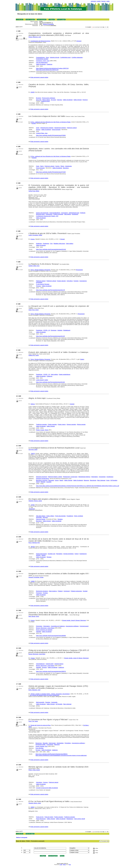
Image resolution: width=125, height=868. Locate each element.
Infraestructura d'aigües (47, 128)
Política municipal (58, 214)
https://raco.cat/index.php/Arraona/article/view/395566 (51, 636)
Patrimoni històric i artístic (55, 477)
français (103, 1)
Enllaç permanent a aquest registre (39, 77)
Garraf (38, 482)
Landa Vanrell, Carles (42, 380)
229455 (32, 92)
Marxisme (57, 744)
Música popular (81, 424)
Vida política (68, 214)
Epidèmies (39, 244)
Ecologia (76, 281)
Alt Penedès (114, 480)
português (93, 1)
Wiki (70, 865)
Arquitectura (110, 477)
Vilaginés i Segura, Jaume (35, 501)
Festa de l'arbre (49, 817)
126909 (33, 581)
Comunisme (64, 213)
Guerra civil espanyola (42, 213)
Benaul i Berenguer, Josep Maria (45, 628)
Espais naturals (61, 281)
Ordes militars (50, 516)
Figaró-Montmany (41, 819)
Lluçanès (49, 482)
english (99, 1)
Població (60, 591)
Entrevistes (39, 626)
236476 (33, 454)
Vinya (47, 57)
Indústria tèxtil (50, 664)
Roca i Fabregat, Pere (34, 543)
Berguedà (51, 480)
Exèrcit (77, 554)
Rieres (62, 166)
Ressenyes (39, 743)
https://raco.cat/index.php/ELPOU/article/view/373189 (51, 172)
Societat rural (52, 554)
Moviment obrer (40, 214)
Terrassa (38, 286)
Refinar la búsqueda (48, 24)
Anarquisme (49, 214)
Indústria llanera (59, 664)
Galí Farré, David (33, 450)
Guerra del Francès (41, 554)
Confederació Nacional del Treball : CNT (47, 216)
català (108, 1)
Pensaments (79, 270)
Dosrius (38, 130)
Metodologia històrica (84, 477)
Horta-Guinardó (56, 130)
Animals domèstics (68, 554)
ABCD (64, 865)
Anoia (108, 480)
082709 (33, 547)
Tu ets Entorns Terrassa (43, 284)
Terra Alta (39, 100)
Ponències (32, 509)
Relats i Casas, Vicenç (42, 430)
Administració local (74, 213)
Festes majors (62, 424)
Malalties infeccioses (59, 244)
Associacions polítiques (72, 626)
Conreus (45, 782)
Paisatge (48, 702)
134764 (33, 505)
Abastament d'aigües (60, 128)
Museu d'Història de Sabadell (44, 630)
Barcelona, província (42, 480)
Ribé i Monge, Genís (34, 616)
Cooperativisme (40, 57)
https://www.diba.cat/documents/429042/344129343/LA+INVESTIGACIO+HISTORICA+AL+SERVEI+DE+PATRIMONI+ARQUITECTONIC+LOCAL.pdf (78, 486)
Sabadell (38, 632)
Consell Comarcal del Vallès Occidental (47, 788)
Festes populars (52, 424)
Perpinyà (85, 100)
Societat (85, 591)
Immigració (67, 591)
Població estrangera (76, 591)
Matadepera (70, 819)
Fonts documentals (60, 516)
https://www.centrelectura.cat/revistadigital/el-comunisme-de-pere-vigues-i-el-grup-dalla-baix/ (61, 755)
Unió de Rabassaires (42, 62)
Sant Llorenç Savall (80, 819)
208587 (32, 807)
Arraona (33, 239)
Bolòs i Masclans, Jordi (34, 690)
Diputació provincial (41, 477)
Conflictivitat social (65, 57)
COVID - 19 (47, 330)
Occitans (45, 593)
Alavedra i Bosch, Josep (35, 803)
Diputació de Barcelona (42, 479)
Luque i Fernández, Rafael (35, 235)
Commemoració (84, 626)
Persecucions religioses (49, 98)
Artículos (79, 41)
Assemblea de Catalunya (58, 626)
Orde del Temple (41, 519)
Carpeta (72, 404)
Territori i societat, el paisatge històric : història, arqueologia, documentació (50, 694)
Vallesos (33, 404)
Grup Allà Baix (39, 748)
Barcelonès (93, 480)
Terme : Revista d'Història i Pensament (40, 270)
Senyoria (45, 517)
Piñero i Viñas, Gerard (34, 770)
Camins (57, 166)
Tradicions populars (41, 424)
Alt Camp (53, 100)
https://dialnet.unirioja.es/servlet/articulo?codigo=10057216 (52, 68)
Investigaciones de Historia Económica (40, 41)
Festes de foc (40, 817)
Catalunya (49, 64)
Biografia (45, 743)
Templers (60, 519)
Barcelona (66, 168)
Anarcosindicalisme (55, 213)
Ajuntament (75, 214)
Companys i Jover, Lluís (43, 61)
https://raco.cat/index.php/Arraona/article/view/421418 (51, 249)
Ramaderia (59, 554)
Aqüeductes (68, 166)
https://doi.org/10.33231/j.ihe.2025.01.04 (47, 70)
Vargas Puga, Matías (34, 191)
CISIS (61, 865)
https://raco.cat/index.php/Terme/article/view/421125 (50, 336)
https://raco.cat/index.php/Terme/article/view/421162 (50, 382)
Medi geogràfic (40, 702)
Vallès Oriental (78, 100)
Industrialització (40, 664)
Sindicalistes (60, 743)
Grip (51, 244)
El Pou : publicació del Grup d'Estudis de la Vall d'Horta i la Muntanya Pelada (51, 122)
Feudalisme (70, 516)
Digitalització (67, 330)
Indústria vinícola (55, 57)
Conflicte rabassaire (77, 57)
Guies (38, 128)
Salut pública (70, 244)
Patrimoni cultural (72, 128)
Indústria (60, 330)
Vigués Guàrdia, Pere (42, 746)
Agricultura (70, 281)
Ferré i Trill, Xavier (33, 721)
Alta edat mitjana (41, 516)
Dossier (34, 123)
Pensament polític (41, 744)
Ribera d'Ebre (46, 100)
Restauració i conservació (70, 477)
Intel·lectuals (52, 743)
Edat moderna (53, 591)
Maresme (86, 480)
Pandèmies (46, 244)
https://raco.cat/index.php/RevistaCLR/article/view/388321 (52, 754)
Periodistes (68, 743)
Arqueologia (102, 477)
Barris (42, 166)
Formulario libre (105, 841)
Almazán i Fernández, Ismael (36, 577)
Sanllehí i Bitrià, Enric (34, 266)
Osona (57, 480)
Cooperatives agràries (42, 59)
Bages (61, 480)
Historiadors (95, 477)
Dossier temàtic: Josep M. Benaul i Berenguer (74, 620)
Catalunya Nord (45, 101)
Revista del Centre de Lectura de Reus (41, 725)
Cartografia (54, 702)
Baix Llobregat (101, 480)
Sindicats (83, 213)
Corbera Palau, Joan (42, 133)
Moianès (43, 482)
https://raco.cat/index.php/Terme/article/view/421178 (50, 290)
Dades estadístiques (65, 374)
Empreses (54, 330)
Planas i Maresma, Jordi (35, 37)
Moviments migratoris (42, 591)
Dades (82, 359)
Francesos (39, 593)
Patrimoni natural (41, 281)
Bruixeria (38, 98)
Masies (44, 555)
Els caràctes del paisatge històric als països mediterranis (45, 695)
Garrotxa (59, 100)
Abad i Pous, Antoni (34, 310)
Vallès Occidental (41, 64)
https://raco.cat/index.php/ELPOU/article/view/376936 (51, 135)
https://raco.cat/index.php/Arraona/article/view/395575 (51, 671)
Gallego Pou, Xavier (34, 355)
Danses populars (71, 424)
